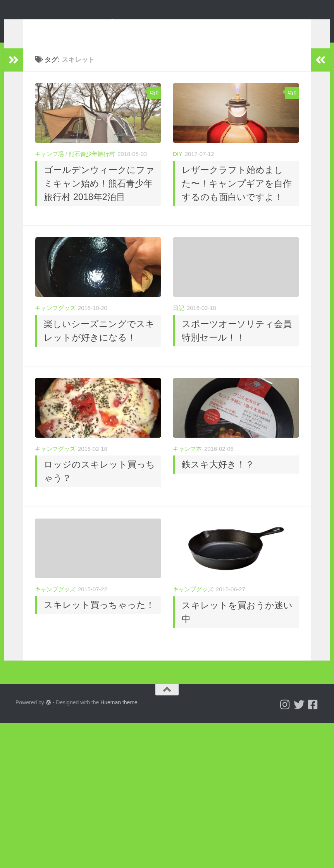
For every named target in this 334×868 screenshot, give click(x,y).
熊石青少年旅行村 (92, 166)
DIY (178, 166)
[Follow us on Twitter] (299, 716)
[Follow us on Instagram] (285, 716)
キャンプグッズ (55, 320)
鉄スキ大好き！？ (218, 476)
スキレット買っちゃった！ (99, 616)
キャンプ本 (187, 461)
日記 (179, 320)
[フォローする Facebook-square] (313, 716)
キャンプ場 (49, 166)
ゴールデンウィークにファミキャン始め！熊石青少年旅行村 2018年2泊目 (99, 195)
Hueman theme (119, 714)
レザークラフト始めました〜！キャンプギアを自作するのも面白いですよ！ (237, 195)
